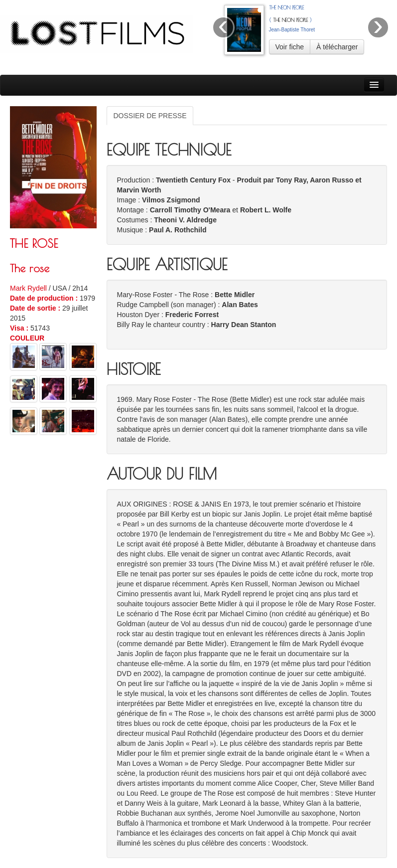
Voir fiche (290, 47)
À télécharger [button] (337, 47)
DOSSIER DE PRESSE (150, 116)
